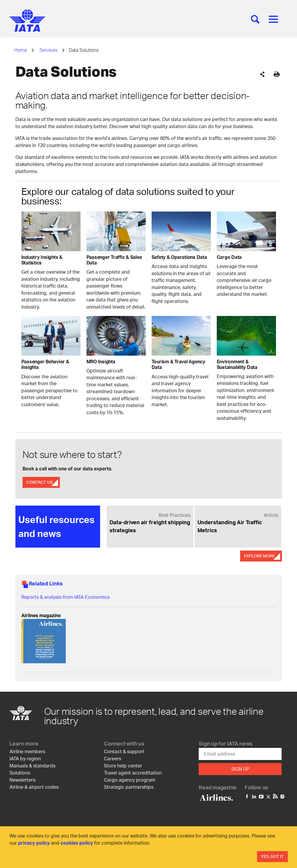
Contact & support (124, 751)
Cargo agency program (130, 779)
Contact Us (40, 482)
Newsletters (23, 779)
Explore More (259, 556)
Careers (113, 758)
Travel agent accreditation (133, 772)
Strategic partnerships (129, 786)
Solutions (20, 772)
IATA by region (25, 758)
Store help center (123, 765)
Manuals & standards (32, 765)
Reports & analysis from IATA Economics (65, 597)
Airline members (27, 751)
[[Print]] (277, 74)
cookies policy (77, 843)
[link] (150, 523)
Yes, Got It (272, 856)
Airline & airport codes (34, 786)
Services (48, 50)
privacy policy (34, 843)
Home (21, 50)
